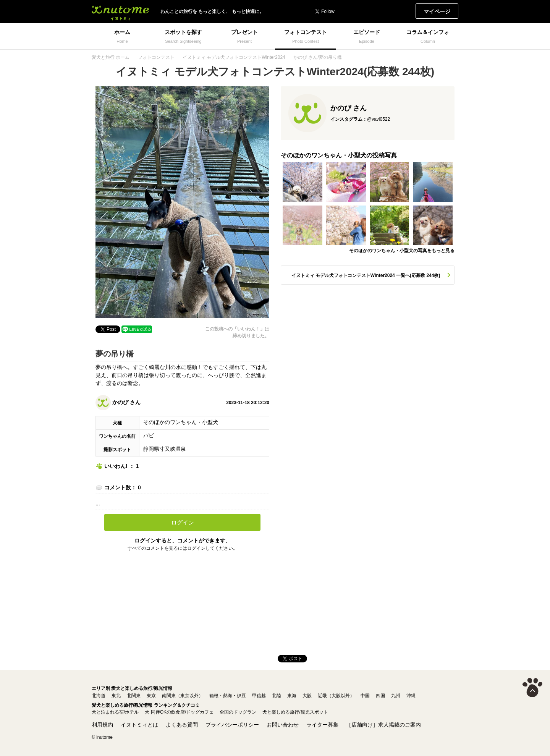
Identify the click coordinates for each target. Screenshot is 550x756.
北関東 (134, 696)
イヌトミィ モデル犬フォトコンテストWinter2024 (234, 57)
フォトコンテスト (156, 57)
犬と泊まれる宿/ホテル (115, 712)
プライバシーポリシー (232, 725)
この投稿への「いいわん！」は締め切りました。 (237, 332)
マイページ (437, 11)
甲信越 (259, 696)
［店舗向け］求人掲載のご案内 (383, 725)
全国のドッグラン (238, 712)
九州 (396, 696)
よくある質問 (182, 725)
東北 (116, 696)
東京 (151, 696)
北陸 (277, 696)
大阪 (307, 696)
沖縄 (411, 696)
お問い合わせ (283, 725)
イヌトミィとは (139, 725)
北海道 (99, 696)
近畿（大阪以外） (336, 696)
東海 (292, 696)
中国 (365, 696)
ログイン (183, 522)
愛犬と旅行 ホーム (111, 57)
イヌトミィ (120, 11)
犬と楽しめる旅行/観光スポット (295, 712)
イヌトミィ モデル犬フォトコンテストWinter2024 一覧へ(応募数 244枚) (366, 275)
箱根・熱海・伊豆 (228, 696)
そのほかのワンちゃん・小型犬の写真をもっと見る (402, 251)
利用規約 (102, 725)
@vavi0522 (379, 119)
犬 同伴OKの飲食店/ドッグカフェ (179, 712)
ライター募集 (322, 725)
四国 (380, 696)
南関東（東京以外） (183, 696)
